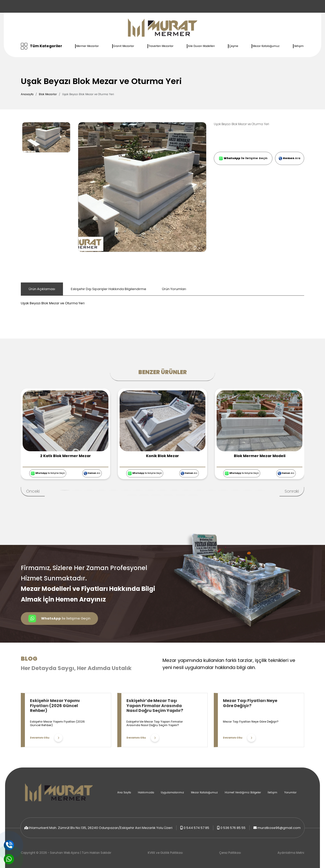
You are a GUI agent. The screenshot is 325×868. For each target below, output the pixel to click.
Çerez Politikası (230, 853)
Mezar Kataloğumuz (266, 46)
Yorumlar (290, 792)
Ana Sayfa (124, 792)
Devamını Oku (46, 738)
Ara (290, 158)
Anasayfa (27, 94)
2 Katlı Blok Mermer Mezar (66, 456)
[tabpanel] (162, 301)
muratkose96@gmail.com (279, 828)
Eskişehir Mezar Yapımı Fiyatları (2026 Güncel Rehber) (55, 706)
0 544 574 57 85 (196, 828)
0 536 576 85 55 (233, 828)
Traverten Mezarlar (161, 46)
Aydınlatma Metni (291, 853)
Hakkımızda (146, 792)
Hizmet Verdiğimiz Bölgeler (243, 792)
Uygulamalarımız (172, 792)
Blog (29, 659)
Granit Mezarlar (124, 46)
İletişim (299, 46)
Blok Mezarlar (48, 94)
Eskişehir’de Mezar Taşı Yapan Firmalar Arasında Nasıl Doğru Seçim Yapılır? (155, 706)
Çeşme (234, 46)
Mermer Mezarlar (87, 46)
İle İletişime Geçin (243, 158)
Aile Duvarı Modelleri (201, 46)
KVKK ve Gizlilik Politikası (165, 853)
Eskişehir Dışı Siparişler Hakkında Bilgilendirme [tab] (109, 289)
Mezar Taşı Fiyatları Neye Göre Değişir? (250, 703)
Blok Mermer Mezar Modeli (260, 456)
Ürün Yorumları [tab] (174, 289)
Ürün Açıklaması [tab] (42, 289)
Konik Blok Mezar (162, 456)
